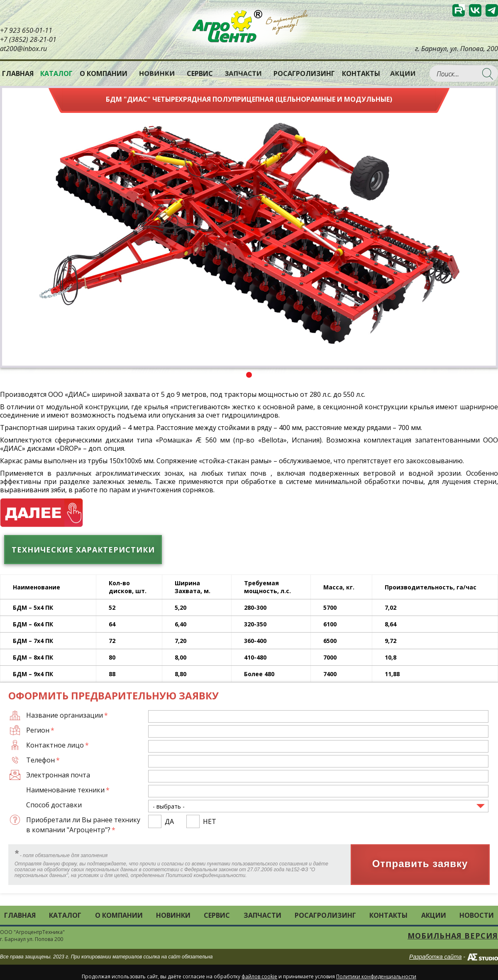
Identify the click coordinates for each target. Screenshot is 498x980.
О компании (104, 73)
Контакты (361, 73)
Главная (18, 73)
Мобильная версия (453, 936)
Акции (403, 73)
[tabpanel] (249, 227)
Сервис (200, 73)
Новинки (157, 73)
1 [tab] (249, 375)
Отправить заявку (420, 864)
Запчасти (243, 73)
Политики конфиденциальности (376, 976)
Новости (477, 915)
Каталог (65, 915)
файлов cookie (259, 976)
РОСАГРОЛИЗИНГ (304, 73)
